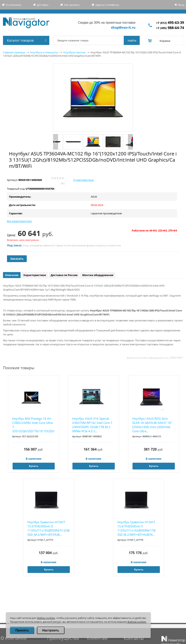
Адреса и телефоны (107, 5)
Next (130, 142)
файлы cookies (46, 618)
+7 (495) (170, 28)
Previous (56, 142)
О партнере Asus (84, 180)
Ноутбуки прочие (74, 52)
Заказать (17, 259)
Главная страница (14, 52)
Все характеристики (19, 221)
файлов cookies (137, 622)
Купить (34, 466)
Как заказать (72, 5)
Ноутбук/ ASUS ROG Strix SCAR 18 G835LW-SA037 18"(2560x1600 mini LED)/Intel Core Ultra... (152, 425)
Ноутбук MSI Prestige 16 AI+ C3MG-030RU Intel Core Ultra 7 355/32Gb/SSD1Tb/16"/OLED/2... (33, 425)
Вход (181, 5)
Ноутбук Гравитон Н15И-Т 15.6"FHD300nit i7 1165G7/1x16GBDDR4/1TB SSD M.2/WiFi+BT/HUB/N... (136, 528)
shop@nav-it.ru (123, 27)
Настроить (51, 630)
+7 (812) (170, 23)
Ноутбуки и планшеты (44, 52)
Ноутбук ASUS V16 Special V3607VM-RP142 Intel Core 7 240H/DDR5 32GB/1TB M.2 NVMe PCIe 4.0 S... (92, 425)
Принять (22, 630)
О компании (13, 5)
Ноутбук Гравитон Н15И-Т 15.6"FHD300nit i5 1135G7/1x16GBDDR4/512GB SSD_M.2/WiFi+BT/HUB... (48, 528)
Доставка (43, 5)
